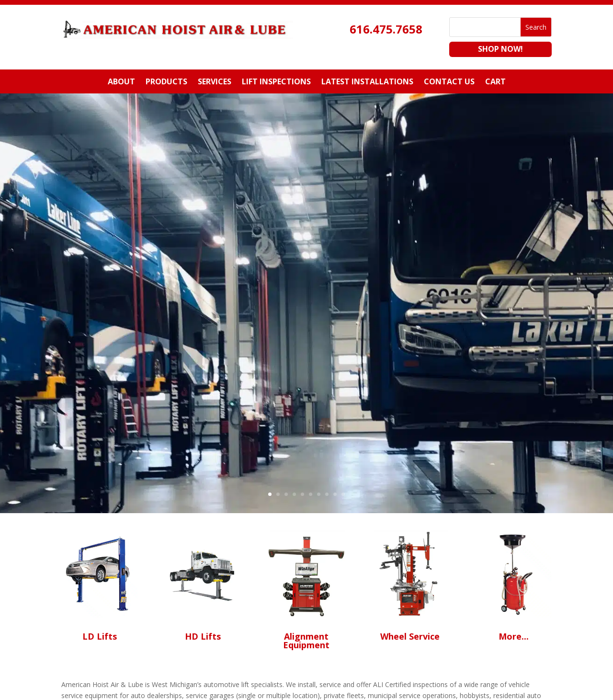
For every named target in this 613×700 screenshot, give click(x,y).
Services (215, 82)
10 (343, 494)
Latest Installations (367, 82)
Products (166, 82)
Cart (495, 82)
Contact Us (449, 82)
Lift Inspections (276, 82)
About (121, 82)
